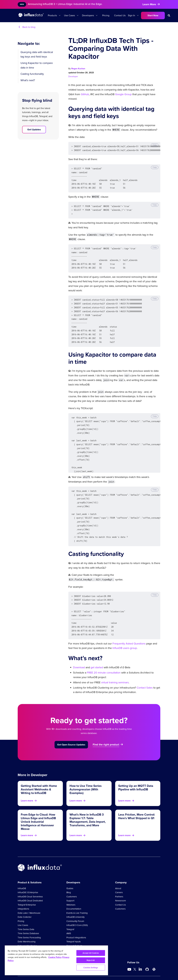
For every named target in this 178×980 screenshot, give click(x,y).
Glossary (71, 938)
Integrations (23, 897)
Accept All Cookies (91, 953)
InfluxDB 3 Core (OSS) (77, 913)
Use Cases (69, 15)
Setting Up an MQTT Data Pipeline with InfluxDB (136, 776)
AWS (69, 921)
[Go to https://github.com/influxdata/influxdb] (147, 958)
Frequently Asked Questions (129, 632)
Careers (119, 881)
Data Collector (25, 905)
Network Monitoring (27, 934)
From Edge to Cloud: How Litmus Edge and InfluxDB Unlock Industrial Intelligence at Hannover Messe (38, 810)
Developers (88, 15)
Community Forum (75, 909)
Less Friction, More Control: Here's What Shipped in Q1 (137, 804)
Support (70, 889)
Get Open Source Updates (71, 733)
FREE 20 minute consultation (104, 661)
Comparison (154, 971)
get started (97, 655)
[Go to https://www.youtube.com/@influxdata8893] (130, 958)
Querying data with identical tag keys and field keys (37, 54)
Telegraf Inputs (74, 930)
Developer (73, 76)
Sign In (131, 15)
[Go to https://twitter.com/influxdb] (135, 958)
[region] (56, 960)
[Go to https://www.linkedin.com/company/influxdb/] (140, 957)
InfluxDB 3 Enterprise (28, 881)
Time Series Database (28, 921)
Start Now (153, 15)
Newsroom (120, 889)
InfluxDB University (75, 905)
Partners (119, 885)
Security (123, 971)
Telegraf (70, 917)
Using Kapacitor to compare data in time (37, 65)
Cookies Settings (91, 968)
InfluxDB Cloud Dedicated (30, 889)
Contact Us (120, 15)
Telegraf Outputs (74, 934)
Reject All (91, 960)
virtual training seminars (115, 671)
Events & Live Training (77, 901)
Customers (72, 885)
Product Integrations (76, 926)
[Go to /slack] (154, 958)
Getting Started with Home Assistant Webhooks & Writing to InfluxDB (39, 777)
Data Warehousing (27, 930)
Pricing (106, 15)
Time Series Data (26, 917)
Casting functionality (32, 74)
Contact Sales (145, 676)
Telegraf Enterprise (27, 893)
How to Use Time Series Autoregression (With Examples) (86, 777)
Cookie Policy (138, 971)
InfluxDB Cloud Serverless (30, 885)
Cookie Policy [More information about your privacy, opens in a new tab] (55, 957)
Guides (70, 876)
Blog (69, 881)
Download (79, 655)
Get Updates (34, 129)
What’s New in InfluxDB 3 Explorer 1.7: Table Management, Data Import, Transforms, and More (88, 808)
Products (52, 15)
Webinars (71, 893)
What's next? (28, 80)
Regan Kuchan (78, 69)
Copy (155, 145)
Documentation (74, 897)
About (118, 876)
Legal (113, 971)
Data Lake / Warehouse (29, 901)
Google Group (123, 94)
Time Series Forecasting (29, 926)
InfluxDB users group (125, 636)
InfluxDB (22, 876)
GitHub (85, 94)
